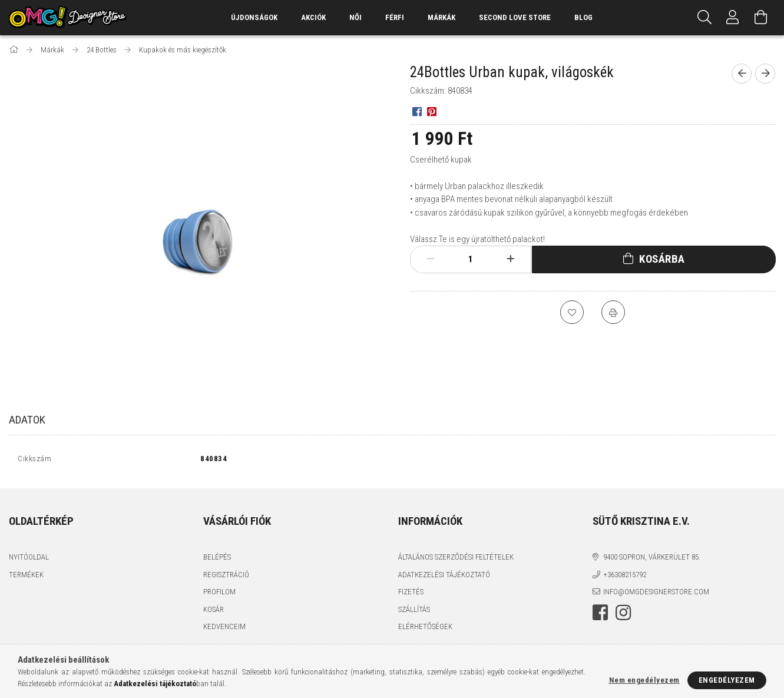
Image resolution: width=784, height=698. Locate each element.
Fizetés (411, 595)
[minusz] (431, 259)
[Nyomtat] (613, 312)
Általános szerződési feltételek (456, 560)
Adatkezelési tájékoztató (444, 577)
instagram (623, 615)
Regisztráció (226, 577)
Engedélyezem (727, 680)
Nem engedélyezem (644, 680)
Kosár (214, 612)
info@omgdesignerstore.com (656, 595)
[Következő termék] (765, 74)
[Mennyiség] (471, 259)
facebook (600, 615)
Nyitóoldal (29, 560)
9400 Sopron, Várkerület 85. (652, 560)
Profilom (219, 595)
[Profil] (733, 18)
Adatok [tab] (27, 420)
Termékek (26, 577)
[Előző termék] (742, 74)
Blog (583, 17)
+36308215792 (625, 577)
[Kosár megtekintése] (761, 18)
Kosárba (662, 259)
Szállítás (414, 612)
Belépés (217, 560)
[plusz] (511, 259)
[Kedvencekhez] (572, 312)
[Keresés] (704, 18)
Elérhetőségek (425, 629)
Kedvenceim (224, 629)
